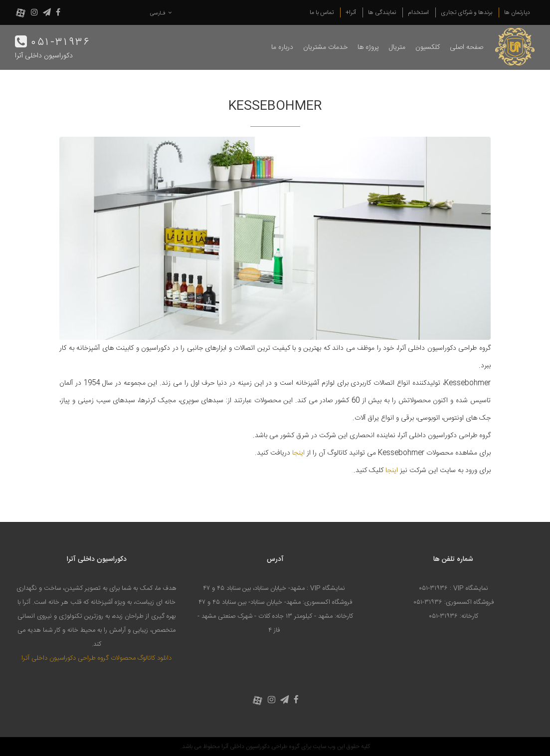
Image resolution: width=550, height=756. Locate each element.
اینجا (298, 453)
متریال (397, 47)
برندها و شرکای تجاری (466, 12)
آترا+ (351, 12)
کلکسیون (428, 47)
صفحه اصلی (466, 47)
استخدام (418, 12)
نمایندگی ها (382, 12)
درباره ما (282, 47)
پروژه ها (368, 47)
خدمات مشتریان (325, 47)
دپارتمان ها (517, 12)
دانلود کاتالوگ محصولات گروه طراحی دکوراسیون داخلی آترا (96, 658)
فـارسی (161, 13)
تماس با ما (322, 12)
